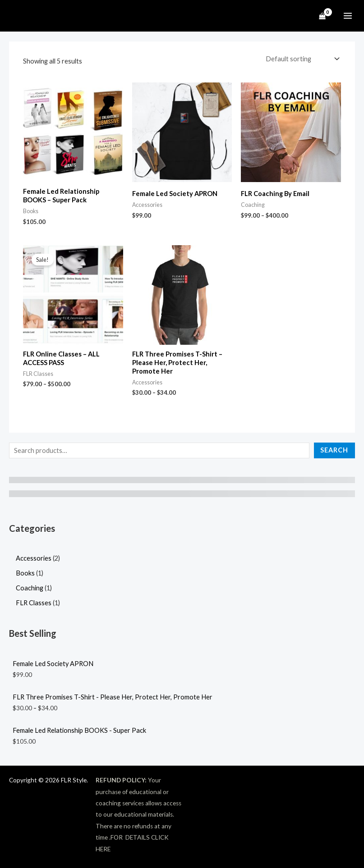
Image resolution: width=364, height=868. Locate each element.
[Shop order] (302, 59)
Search (334, 450)
